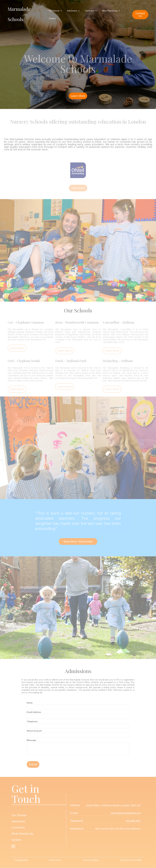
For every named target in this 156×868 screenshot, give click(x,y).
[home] (27, 15)
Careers (52, 18)
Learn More (78, 96)
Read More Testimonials (78, 541)
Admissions (18, 821)
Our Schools (19, 815)
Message (31, 740)
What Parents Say (22, 834)
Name (30, 703)
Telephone (32, 721)
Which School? (34, 731)
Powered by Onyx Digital (131, 860)
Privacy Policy (55, 860)
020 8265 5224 (133, 821)
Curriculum (18, 827)
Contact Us (140, 15)
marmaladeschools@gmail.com (126, 813)
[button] (55, 11)
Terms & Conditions (91, 860)
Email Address (34, 712)
